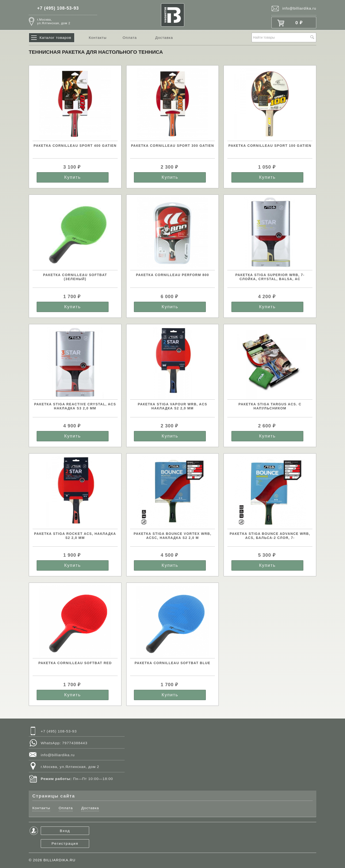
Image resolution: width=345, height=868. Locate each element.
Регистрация (65, 843)
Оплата (130, 38)
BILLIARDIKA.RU (59, 860)
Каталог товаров (55, 38)
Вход (65, 831)
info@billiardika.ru (299, 8)
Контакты (98, 38)
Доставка (164, 38)
